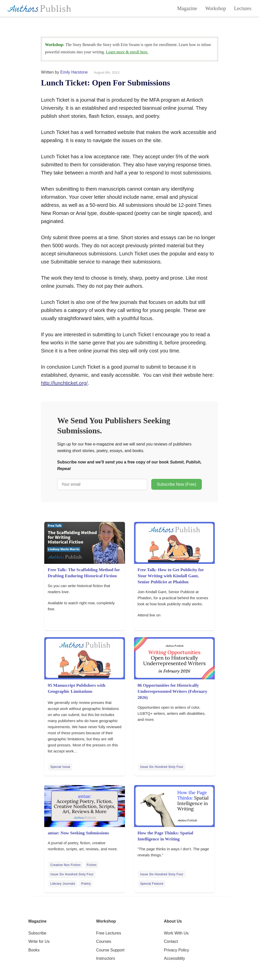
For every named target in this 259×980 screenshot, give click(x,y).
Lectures (243, 8)
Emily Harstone (74, 72)
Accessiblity (175, 958)
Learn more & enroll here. (127, 52)
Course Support (110, 950)
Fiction (92, 865)
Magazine (187, 8)
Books (34, 950)
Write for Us (39, 941)
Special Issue (60, 767)
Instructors (106, 958)
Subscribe (37, 933)
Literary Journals (63, 884)
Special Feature (152, 884)
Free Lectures (109, 933)
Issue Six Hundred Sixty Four (162, 767)
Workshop (215, 8)
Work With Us (176, 933)
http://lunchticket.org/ (64, 383)
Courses (104, 941)
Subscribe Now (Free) (177, 484)
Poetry (86, 884)
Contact (171, 941)
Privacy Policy (177, 950)
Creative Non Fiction (65, 865)
